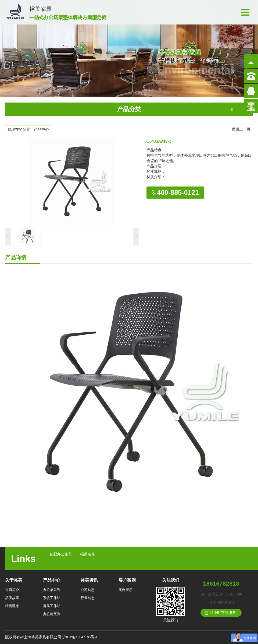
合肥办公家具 (61, 554)
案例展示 (126, 590)
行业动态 (88, 598)
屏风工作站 (52, 606)
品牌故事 (12, 598)
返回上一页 (241, 129)
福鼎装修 (88, 554)
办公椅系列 (52, 614)
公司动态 (88, 590)
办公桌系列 (52, 590)
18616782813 (221, 584)
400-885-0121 (178, 192)
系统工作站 (52, 598)
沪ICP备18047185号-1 (80, 637)
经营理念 (12, 606)
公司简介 (12, 590)
